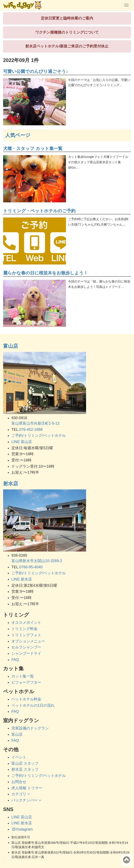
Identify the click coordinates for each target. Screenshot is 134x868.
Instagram (22, 829)
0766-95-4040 (31, 567)
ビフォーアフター (26, 682)
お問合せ (19, 782)
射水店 (11, 483)
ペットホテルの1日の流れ (33, 705)
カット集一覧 (23, 676)
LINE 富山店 (22, 442)
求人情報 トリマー (27, 788)
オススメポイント (26, 623)
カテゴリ (21, 794)
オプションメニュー (28, 641)
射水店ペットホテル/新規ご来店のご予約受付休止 (67, 46)
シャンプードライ (26, 653)
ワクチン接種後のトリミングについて (67, 32)
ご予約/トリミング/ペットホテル (39, 436)
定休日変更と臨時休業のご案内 (67, 18)
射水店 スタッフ (25, 769)
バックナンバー (27, 800)
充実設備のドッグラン (30, 728)
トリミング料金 (24, 629)
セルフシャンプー (26, 647)
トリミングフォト (26, 635)
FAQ (15, 660)
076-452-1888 (31, 430)
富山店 (11, 346)
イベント (19, 757)
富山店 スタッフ (25, 763)
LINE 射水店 (22, 579)
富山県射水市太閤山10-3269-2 (37, 561)
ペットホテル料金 (26, 699)
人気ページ (18, 135)
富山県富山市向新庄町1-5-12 (35, 423)
